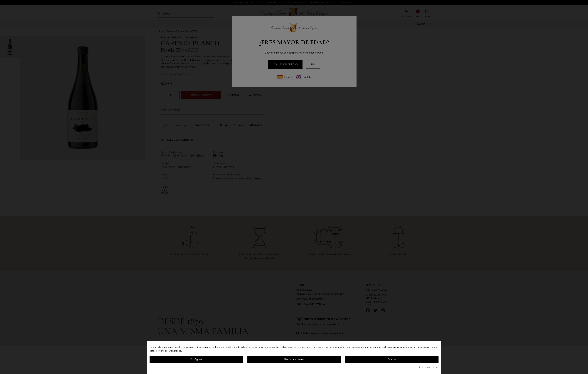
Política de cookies (429, 367)
